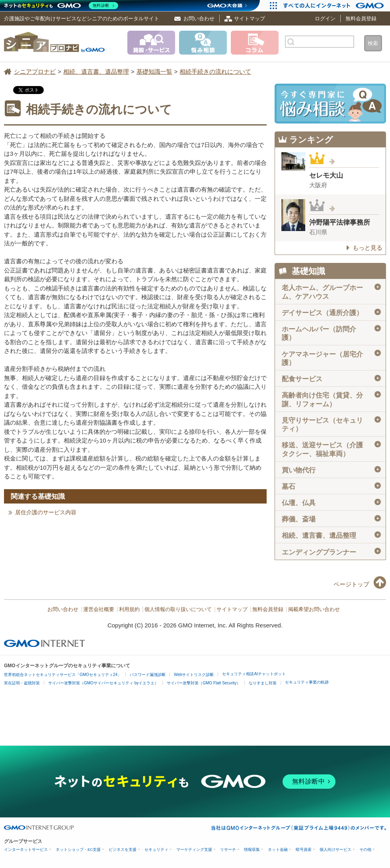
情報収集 (252, 849)
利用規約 (129, 609)
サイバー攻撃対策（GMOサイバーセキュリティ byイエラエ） (103, 683)
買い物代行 (331, 470)
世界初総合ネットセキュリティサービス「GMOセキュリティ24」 (63, 675)
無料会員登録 (361, 19)
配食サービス (331, 379)
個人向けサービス (335, 849)
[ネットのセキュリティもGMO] (61, 6)
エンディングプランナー (331, 552)
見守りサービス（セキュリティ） (331, 424)
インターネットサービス (26, 849)
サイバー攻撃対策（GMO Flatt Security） (204, 683)
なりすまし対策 (263, 683)
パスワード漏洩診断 (148, 675)
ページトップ (351, 584)
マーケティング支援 (194, 849)
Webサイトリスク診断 (194, 675)
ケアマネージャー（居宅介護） (331, 358)
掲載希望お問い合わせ (314, 609)
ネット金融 (278, 849)
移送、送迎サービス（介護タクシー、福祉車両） (331, 449)
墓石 (331, 486)
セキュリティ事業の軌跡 (307, 682)
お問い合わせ (199, 19)
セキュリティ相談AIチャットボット (254, 674)
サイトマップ (250, 19)
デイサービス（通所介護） (331, 313)
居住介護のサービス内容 (46, 512)
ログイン (325, 19)
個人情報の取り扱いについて (178, 609)
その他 (365, 849)
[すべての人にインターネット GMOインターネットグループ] (334, 6)
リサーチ (228, 849)
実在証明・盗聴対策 (22, 683)
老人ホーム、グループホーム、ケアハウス (331, 292)
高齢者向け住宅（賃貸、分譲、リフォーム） (331, 399)
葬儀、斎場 (331, 519)
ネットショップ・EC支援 (78, 849)
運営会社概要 (99, 609)
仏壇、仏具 (331, 503)
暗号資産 (304, 849)
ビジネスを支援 (123, 849)
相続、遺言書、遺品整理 (331, 535)
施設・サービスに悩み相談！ (330, 104)
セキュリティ (156, 849)
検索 (373, 43)
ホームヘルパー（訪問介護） (331, 333)
